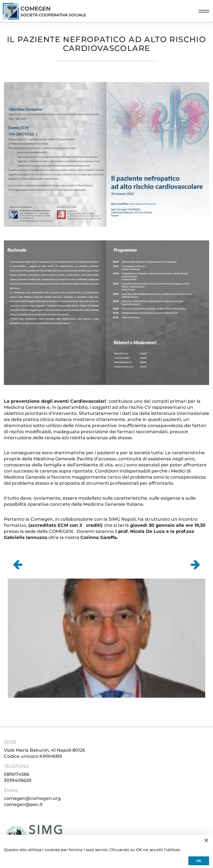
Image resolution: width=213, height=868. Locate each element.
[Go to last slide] (18, 565)
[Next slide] (195, 565)
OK (199, 861)
